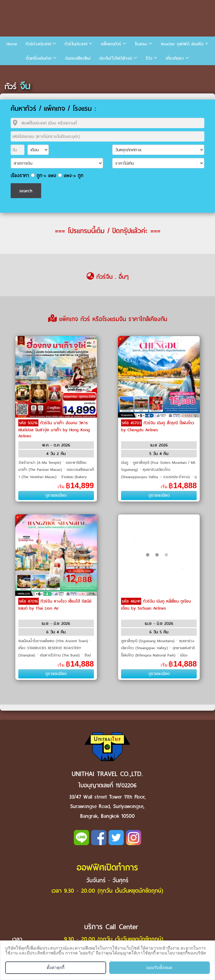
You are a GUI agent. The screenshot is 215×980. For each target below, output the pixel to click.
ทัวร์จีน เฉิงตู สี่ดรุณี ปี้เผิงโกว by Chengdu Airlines (158, 426)
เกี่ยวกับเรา (175, 58)
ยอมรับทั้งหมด (159, 968)
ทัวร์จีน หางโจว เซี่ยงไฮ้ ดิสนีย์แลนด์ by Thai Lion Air (55, 605)
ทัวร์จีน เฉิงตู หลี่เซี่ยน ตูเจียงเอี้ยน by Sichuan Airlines (156, 605)
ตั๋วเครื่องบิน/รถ (39, 58)
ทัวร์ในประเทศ (76, 44)
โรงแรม (141, 44)
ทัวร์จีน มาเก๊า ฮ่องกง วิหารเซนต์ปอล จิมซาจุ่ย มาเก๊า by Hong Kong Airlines (54, 429)
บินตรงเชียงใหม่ (78, 58)
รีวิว (149, 58)
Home (12, 44)
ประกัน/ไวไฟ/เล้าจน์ (116, 58)
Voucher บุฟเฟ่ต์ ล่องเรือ (182, 44)
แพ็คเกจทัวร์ (111, 44)
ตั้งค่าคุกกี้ (56, 968)
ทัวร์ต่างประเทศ (38, 44)
